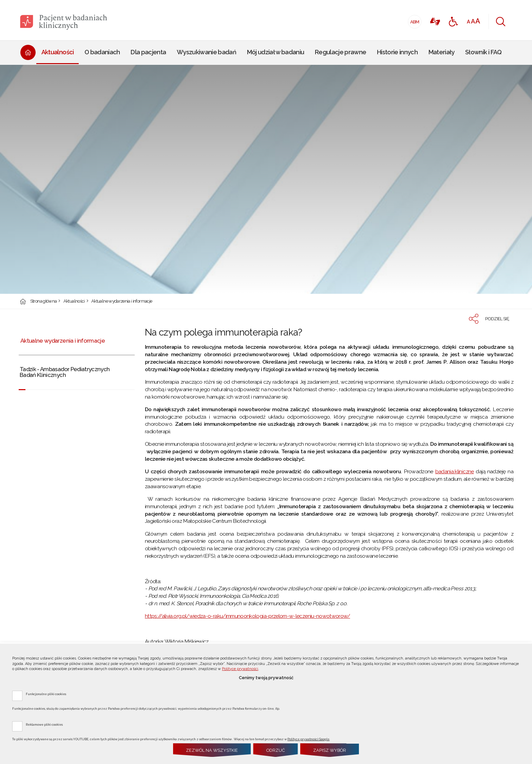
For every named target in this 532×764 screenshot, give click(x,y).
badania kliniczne (455, 471)
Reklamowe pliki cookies (44, 724)
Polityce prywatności (240, 669)
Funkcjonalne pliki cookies (46, 694)
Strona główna (44, 301)
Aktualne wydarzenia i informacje (122, 301)
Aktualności (74, 301)
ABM (414, 20)
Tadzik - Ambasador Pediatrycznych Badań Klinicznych (65, 372)
